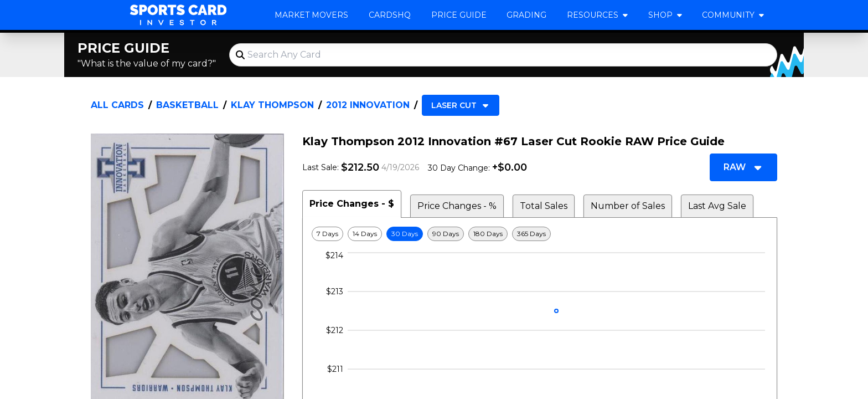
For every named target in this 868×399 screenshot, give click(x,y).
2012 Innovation (368, 105)
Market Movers (311, 15)
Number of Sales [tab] (628, 206)
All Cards (117, 105)
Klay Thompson (272, 105)
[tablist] (540, 204)
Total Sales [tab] (544, 206)
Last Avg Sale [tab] (717, 206)
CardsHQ (390, 15)
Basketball (187, 105)
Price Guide (459, 15)
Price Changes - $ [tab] (352, 204)
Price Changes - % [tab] (457, 206)
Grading (526, 15)
